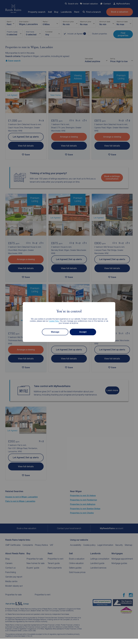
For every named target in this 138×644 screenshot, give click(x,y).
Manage (55, 332)
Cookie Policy (54, 321)
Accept (83, 332)
